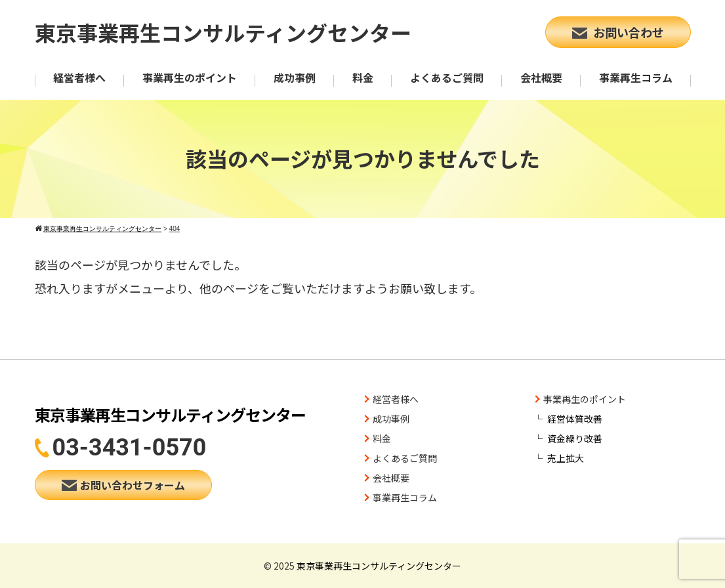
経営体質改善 (575, 419)
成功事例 (295, 77)
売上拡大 (566, 458)
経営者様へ (79, 77)
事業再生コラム (636, 77)
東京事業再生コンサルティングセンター (223, 32)
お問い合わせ (618, 32)
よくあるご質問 (447, 77)
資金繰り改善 (575, 438)
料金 (363, 77)
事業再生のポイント (190, 77)
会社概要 (541, 77)
